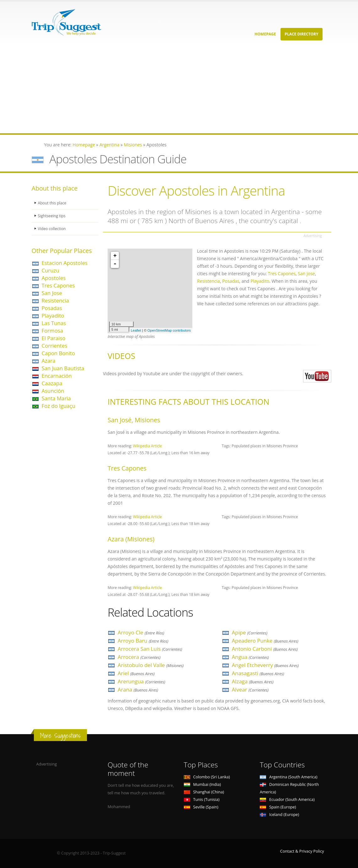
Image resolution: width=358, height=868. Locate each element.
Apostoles (54, 278)
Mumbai (202, 784)
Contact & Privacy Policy (302, 851)
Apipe (250, 632)
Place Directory (301, 34)
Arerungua (142, 681)
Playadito (53, 316)
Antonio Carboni (265, 649)
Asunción (53, 391)
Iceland (279, 815)
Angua (250, 657)
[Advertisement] (179, 89)
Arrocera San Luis (150, 649)
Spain (278, 807)
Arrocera (139, 657)
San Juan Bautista (63, 368)
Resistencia (55, 300)
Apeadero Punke (265, 641)
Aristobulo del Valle (151, 665)
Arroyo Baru (143, 641)
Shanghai (204, 792)
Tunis (202, 800)
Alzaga (253, 681)
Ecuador (287, 800)
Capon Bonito (58, 353)
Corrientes (55, 346)
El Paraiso (54, 338)
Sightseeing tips (52, 216)
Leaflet (136, 330)
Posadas (52, 308)
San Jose (52, 293)
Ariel (136, 673)
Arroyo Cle (141, 632)
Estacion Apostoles (65, 263)
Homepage (265, 34)
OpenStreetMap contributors (169, 330)
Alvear (250, 689)
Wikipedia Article (147, 446)
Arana (138, 689)
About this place (53, 203)
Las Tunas (54, 323)
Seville (201, 807)
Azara (49, 361)
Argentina (289, 777)
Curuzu (51, 270)
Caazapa (52, 383)
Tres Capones (58, 285)
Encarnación (57, 376)
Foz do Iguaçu (59, 406)
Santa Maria (56, 398)
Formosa (53, 331)
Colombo (207, 777)
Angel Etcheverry (265, 665)
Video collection (52, 229)
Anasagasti (258, 673)
